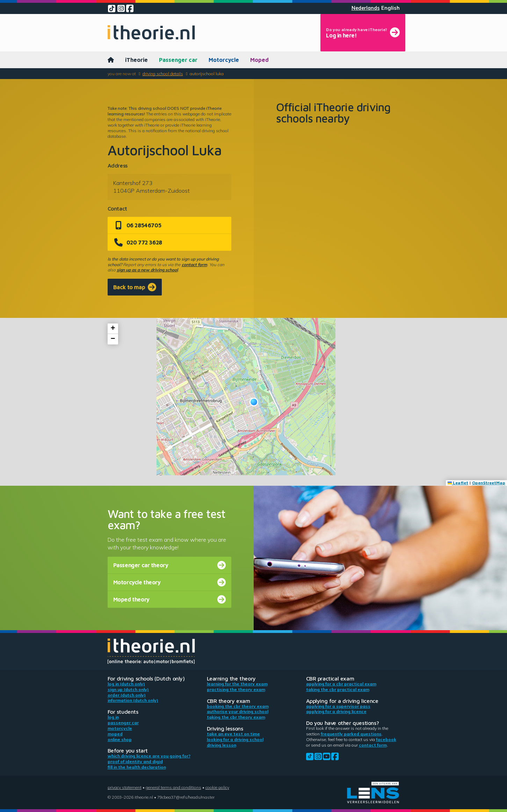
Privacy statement (125, 787)
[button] (254, 402)
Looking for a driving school (235, 739)
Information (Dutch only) (133, 700)
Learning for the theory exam (237, 684)
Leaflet (458, 483)
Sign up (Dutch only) (128, 689)
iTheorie (136, 60)
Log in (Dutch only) (126, 684)
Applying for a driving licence (336, 711)
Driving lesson (222, 745)
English (390, 8)
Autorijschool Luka (207, 74)
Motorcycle (224, 60)
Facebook (386, 739)
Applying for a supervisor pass (338, 706)
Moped (259, 60)
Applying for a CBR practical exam (341, 684)
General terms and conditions (173, 787)
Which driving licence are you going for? (149, 756)
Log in (113, 717)
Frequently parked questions (351, 734)
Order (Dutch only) (127, 695)
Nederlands (366, 8)
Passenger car (178, 60)
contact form (194, 265)
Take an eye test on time (233, 734)
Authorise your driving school (238, 711)
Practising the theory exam (236, 689)
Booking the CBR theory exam (238, 706)
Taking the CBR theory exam (236, 717)
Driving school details (163, 74)
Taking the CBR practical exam (338, 689)
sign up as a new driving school (147, 270)
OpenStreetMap (489, 483)
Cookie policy (217, 787)
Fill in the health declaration (137, 767)
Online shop (120, 739)
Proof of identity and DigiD (135, 761)
